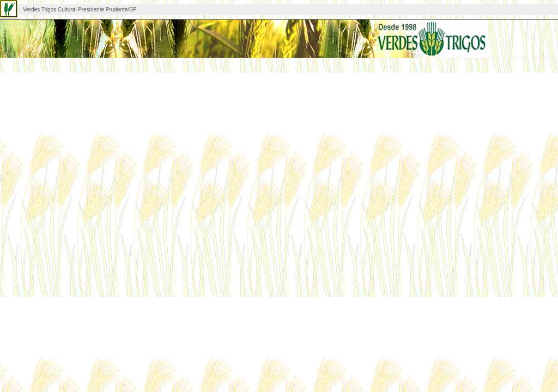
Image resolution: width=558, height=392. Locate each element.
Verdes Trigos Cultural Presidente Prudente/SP (80, 10)
